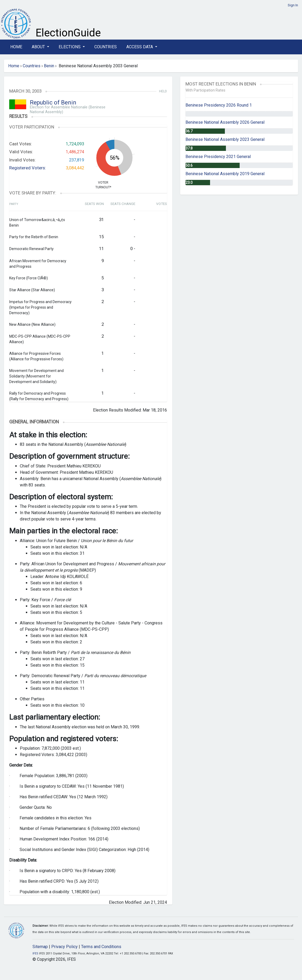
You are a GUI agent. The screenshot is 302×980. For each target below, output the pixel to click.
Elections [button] (70, 47)
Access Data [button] (140, 47)
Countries (106, 47)
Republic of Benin (53, 102)
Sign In (293, 5)
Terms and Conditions (101, 947)
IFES (35, 953)
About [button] (39, 47)
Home (16, 47)
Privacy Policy (64, 947)
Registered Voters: (28, 168)
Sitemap (40, 947)
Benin (49, 66)
